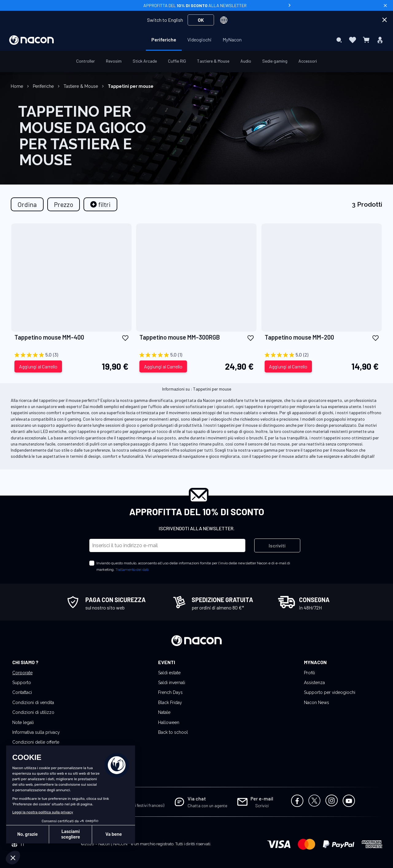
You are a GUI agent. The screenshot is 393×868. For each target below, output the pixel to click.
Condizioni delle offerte (36, 742)
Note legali (23, 722)
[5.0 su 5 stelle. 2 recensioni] (322, 355)
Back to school (173, 732)
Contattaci (22, 692)
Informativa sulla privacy (36, 732)
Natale (164, 712)
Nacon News (317, 703)
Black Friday (170, 703)
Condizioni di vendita (33, 703)
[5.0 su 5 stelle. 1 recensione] (196, 355)
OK (201, 20)
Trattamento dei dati (132, 570)
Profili (309, 673)
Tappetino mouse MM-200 (299, 337)
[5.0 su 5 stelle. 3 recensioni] (71, 355)
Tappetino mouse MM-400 (49, 337)
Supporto (22, 683)
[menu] (196, 40)
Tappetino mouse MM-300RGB (180, 337)
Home (18, 86)
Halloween (169, 722)
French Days (170, 692)
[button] (125, 338)
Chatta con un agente (207, 806)
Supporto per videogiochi (330, 692)
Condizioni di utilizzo (33, 712)
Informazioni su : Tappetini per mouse (197, 389)
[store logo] (31, 40)
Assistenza (314, 683)
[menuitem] (164, 40)
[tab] (100, 204)
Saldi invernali (172, 683)
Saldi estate (169, 673)
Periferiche (44, 86)
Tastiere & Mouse (81, 86)
